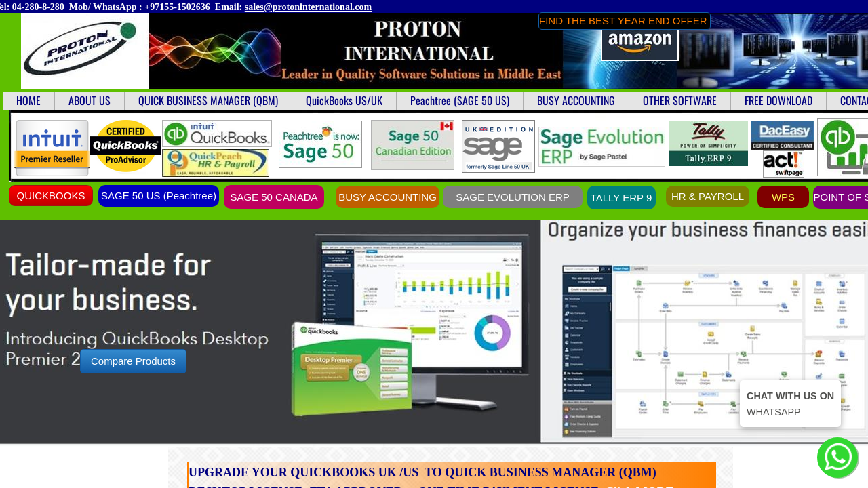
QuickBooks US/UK (344, 100)
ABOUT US (90, 100)
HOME (28, 100)
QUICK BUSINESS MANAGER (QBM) (208, 100)
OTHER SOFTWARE (680, 100)
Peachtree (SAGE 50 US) (460, 100)
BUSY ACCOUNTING (576, 100)
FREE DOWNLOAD (778, 100)
